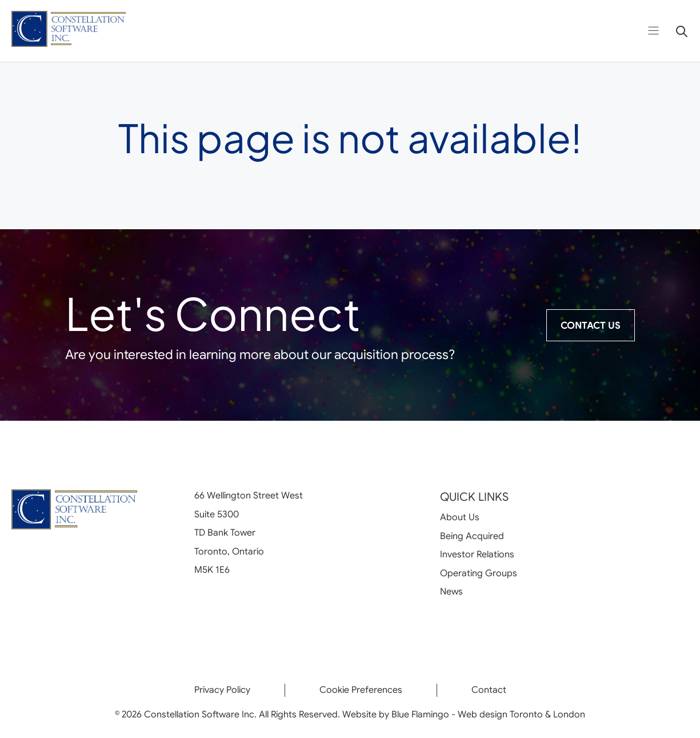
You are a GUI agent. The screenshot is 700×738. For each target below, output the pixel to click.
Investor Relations (477, 555)
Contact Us (591, 326)
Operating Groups (479, 573)
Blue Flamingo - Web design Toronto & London (488, 715)
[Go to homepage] (69, 31)
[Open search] (677, 31)
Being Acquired (472, 536)
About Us (460, 517)
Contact (489, 690)
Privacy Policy (222, 690)
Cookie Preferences (361, 690)
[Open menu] (653, 31)
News (451, 592)
